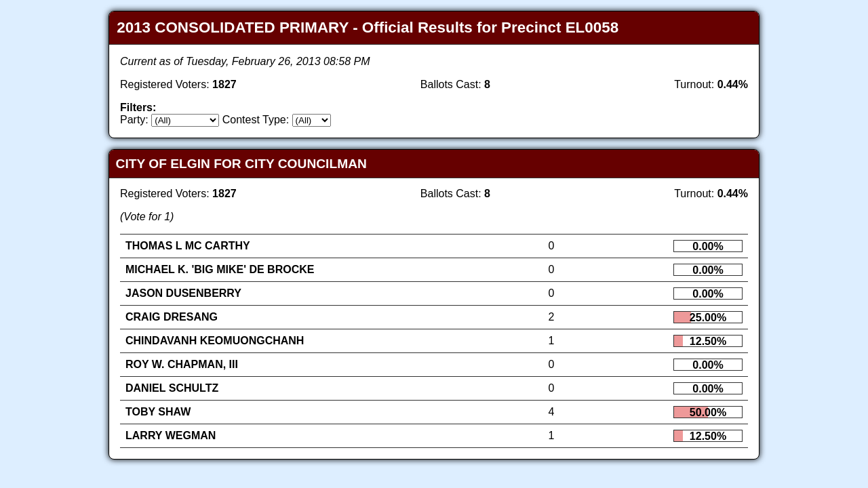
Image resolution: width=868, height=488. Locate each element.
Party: (134, 120)
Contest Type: (256, 120)
